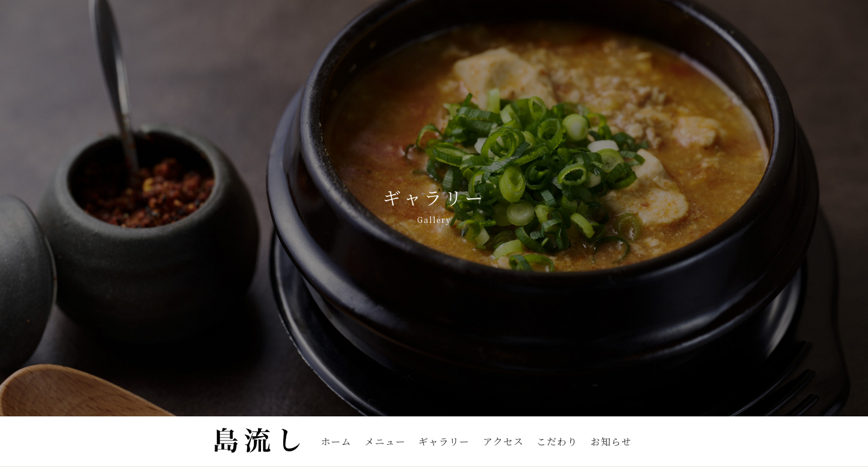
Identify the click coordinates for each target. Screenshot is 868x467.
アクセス (503, 441)
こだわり (557, 441)
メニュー (385, 441)
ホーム (336, 441)
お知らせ (611, 441)
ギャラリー (444, 441)
